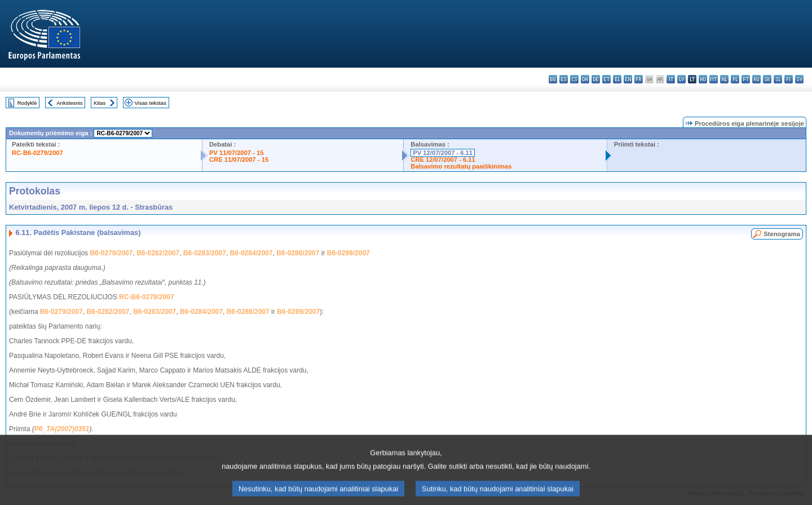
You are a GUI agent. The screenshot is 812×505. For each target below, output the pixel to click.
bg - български (553, 79)
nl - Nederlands (724, 79)
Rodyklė (27, 103)
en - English (628, 79)
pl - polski (735, 79)
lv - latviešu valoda (681, 79)
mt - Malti (714, 79)
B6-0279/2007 (111, 253)
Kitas (100, 103)
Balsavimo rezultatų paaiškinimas (461, 166)
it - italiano (671, 79)
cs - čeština (574, 79)
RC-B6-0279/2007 (37, 153)
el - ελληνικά (617, 79)
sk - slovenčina (767, 79)
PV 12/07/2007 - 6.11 (443, 153)
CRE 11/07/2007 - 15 (239, 160)
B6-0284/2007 (251, 253)
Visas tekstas (151, 103)
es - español (564, 79)
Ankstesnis (69, 103)
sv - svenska (799, 79)
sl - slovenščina (778, 79)
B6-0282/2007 (158, 253)
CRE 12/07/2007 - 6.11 (443, 160)
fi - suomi (789, 79)
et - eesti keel (606, 79)
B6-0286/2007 (298, 253)
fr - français (639, 79)
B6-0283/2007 (205, 253)
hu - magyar (703, 79)
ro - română (756, 79)
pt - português (746, 79)
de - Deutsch (596, 79)
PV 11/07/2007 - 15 (236, 153)
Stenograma (782, 234)
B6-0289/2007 (348, 253)
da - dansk (585, 79)
